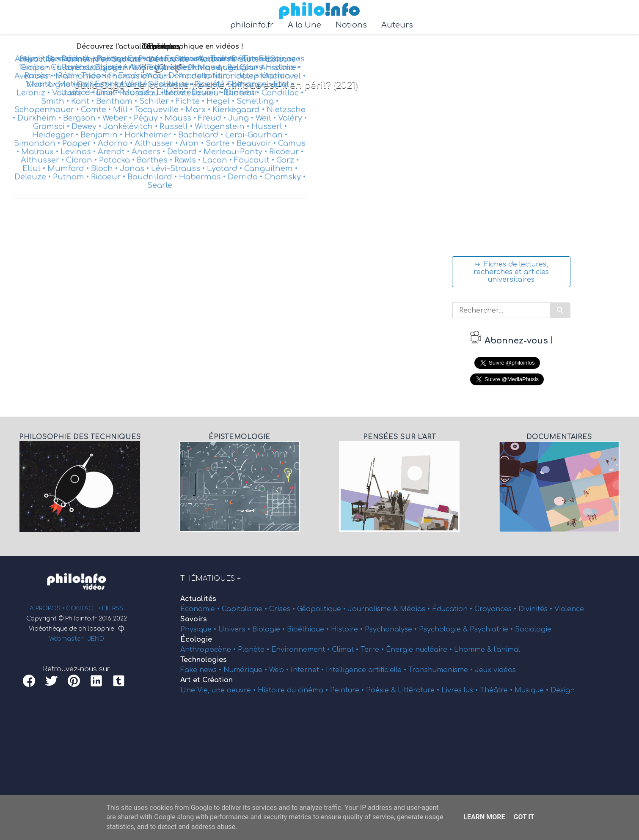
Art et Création (207, 680)
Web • (280, 670)
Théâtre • (497, 690)
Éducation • (453, 609)
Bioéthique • (309, 629)
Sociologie (533, 629)
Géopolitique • (322, 609)
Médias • (416, 609)
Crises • (283, 609)
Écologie (196, 640)
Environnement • (302, 650)
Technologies (204, 660)
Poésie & (382, 690)
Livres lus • (461, 690)
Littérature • (420, 690)
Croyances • (496, 609)
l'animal (507, 650)
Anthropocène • (209, 650)
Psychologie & (444, 629)
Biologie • (270, 629)
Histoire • (348, 629)
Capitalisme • (245, 609)
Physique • (199, 629)
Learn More (484, 817)
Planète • (255, 650)
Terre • (373, 650)
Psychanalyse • (392, 629)
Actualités (198, 599)
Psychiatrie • (492, 629)
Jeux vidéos (495, 670)
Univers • (235, 629)
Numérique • (246, 670)
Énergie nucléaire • (420, 650)
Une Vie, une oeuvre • (219, 690)
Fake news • (202, 670)
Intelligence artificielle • (367, 670)
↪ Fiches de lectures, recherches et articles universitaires (511, 272)
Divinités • (536, 609)
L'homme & (474, 650)
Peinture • (348, 690)
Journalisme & (374, 609)
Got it (524, 817)
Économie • (201, 609)
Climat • (346, 650)
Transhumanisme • (442, 670)
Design (563, 690)
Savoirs (194, 619)
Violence (569, 609)
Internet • (308, 670)
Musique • (533, 690)
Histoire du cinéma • (294, 690)
